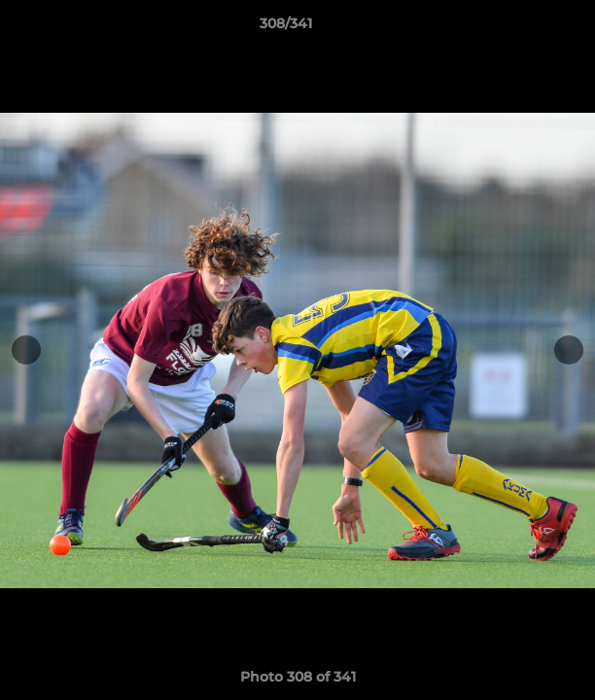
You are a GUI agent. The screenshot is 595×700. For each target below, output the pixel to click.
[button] (525, 28)
